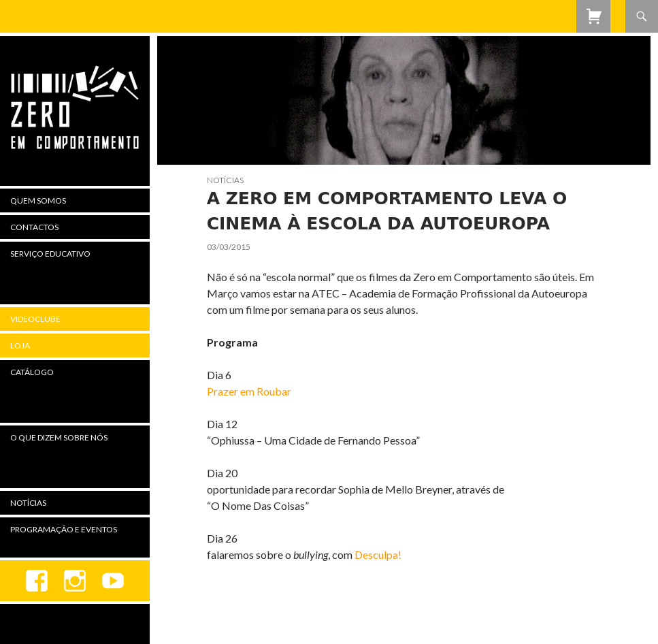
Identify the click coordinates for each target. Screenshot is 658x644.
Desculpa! (378, 554)
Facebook (37, 581)
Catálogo (32, 372)
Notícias (225, 180)
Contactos (34, 227)
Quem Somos (38, 200)
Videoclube (35, 319)
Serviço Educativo (50, 254)
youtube (113, 581)
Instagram (75, 581)
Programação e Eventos (64, 529)
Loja (20, 345)
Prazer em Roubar (249, 391)
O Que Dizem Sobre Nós (59, 437)
